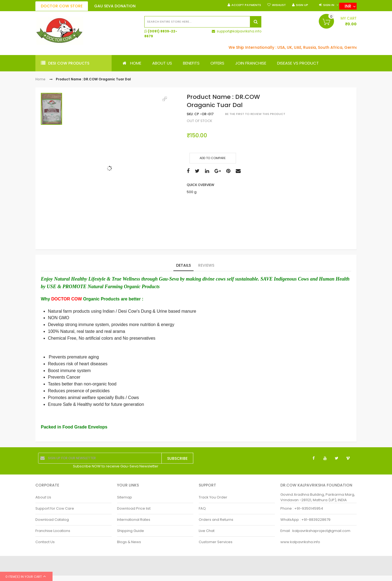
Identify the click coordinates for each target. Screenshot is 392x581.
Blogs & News (129, 542)
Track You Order (213, 497)
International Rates (134, 520)
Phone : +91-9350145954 (302, 508)
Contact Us (45, 542)
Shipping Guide (131, 531)
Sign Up (302, 5)
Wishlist (279, 5)
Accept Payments (246, 5)
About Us (43, 497)
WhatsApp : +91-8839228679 (305, 520)
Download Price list (134, 508)
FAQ (202, 508)
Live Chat (207, 531)
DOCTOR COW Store (62, 6)
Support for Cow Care (55, 508)
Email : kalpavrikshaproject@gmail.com (315, 531)
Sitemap (125, 497)
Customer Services (216, 542)
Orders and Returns (216, 520)
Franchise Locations (53, 531)
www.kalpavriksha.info (300, 542)
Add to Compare (213, 158)
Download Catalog (52, 520)
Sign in (329, 5)
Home (40, 79)
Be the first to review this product (255, 114)
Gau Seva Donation (115, 6)
